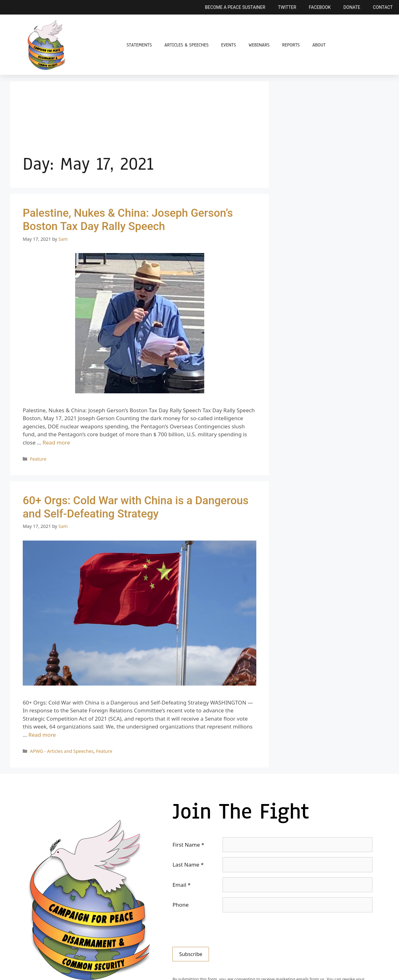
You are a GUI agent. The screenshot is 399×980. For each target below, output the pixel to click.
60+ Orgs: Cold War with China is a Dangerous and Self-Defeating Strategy (136, 507)
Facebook (320, 7)
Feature (38, 459)
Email (181, 885)
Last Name (188, 865)
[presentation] (220, 930)
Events (229, 45)
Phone (180, 905)
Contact (383, 7)
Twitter (287, 7)
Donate (352, 7)
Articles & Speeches (187, 45)
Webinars (259, 45)
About (319, 45)
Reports (291, 45)
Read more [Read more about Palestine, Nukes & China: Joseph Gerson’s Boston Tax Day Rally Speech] (56, 442)
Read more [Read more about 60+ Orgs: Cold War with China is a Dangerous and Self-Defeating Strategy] (42, 735)
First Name (188, 845)
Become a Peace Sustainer (235, 7)
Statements (139, 45)
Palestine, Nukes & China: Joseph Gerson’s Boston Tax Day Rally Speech (128, 220)
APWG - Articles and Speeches (62, 751)
